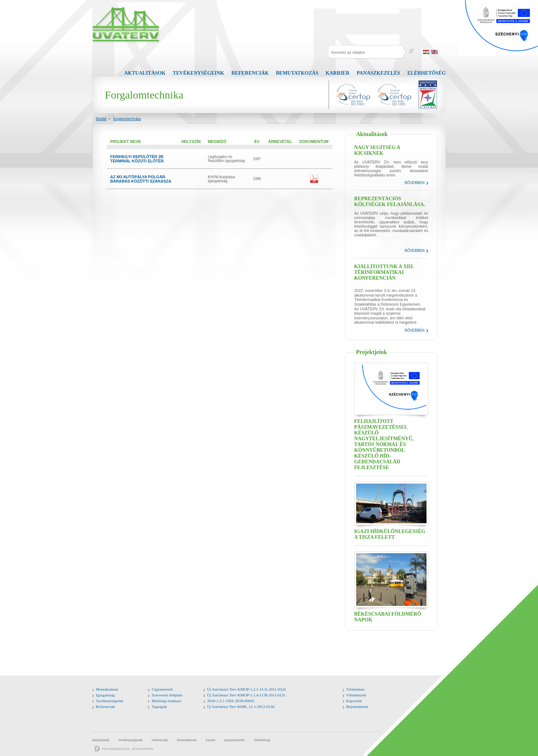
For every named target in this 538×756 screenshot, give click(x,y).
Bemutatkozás (297, 73)
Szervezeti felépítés (167, 695)
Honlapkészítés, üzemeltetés (128, 749)
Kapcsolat (354, 701)
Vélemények (357, 695)
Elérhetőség (427, 73)
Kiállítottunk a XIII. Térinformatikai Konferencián (384, 272)
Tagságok (159, 707)
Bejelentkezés (357, 707)
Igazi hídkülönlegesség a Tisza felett (390, 534)
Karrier (337, 73)
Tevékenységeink (198, 73)
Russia (443, 52)
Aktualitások (145, 73)
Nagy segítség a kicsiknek (377, 150)
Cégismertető (162, 689)
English (434, 52)
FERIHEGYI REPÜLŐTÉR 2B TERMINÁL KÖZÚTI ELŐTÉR (137, 159)
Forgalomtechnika (127, 119)
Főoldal (101, 119)
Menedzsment (107, 689)
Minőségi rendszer (166, 701)
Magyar (426, 52)
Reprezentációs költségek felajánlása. (390, 202)
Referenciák (250, 73)
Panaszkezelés (379, 73)
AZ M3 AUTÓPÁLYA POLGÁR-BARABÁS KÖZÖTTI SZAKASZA (141, 179)
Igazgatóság (106, 695)
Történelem (356, 689)
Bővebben (414, 183)
